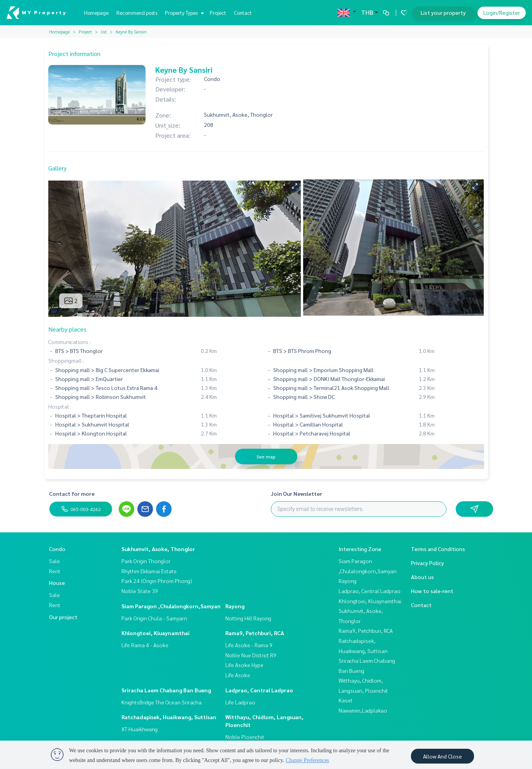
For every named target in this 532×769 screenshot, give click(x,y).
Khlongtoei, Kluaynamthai (155, 633)
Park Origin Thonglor (146, 561)
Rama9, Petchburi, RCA (255, 633)
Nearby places (67, 329)
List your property (443, 12)
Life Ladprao (240, 702)
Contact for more (72, 493)
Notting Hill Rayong (248, 618)
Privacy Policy (428, 563)
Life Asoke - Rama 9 (249, 645)
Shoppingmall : (66, 360)
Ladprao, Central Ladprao (259, 690)
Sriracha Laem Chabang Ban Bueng (166, 690)
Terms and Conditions (438, 549)
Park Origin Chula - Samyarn (154, 618)
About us (422, 577)
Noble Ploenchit (245, 737)
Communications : (69, 342)
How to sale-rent (432, 591)
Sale (54, 561)
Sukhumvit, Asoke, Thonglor (158, 549)
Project (218, 13)
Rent (55, 571)
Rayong (235, 606)
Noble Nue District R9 (251, 655)
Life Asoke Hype (244, 665)
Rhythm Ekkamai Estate (149, 571)
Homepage (96, 13)
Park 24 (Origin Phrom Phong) (157, 581)
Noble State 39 (140, 591)
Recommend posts (137, 13)
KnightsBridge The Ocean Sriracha (162, 702)
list (104, 32)
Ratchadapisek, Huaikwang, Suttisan (169, 717)
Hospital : (60, 406)
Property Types (183, 13)
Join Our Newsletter (297, 493)
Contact (243, 13)
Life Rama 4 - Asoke (145, 645)
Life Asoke (238, 675)
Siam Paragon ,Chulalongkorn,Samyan (171, 606)
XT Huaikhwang (140, 729)
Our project (63, 617)
